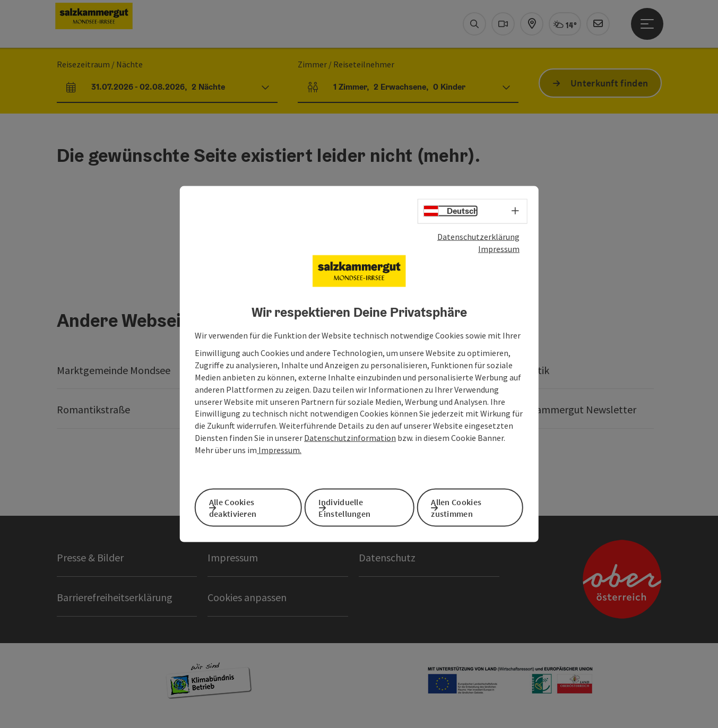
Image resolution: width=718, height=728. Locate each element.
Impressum (499, 252)
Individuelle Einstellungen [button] (359, 506)
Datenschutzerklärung (478, 240)
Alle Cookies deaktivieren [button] (247, 506)
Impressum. (279, 453)
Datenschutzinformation (350, 441)
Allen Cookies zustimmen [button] (470, 506)
